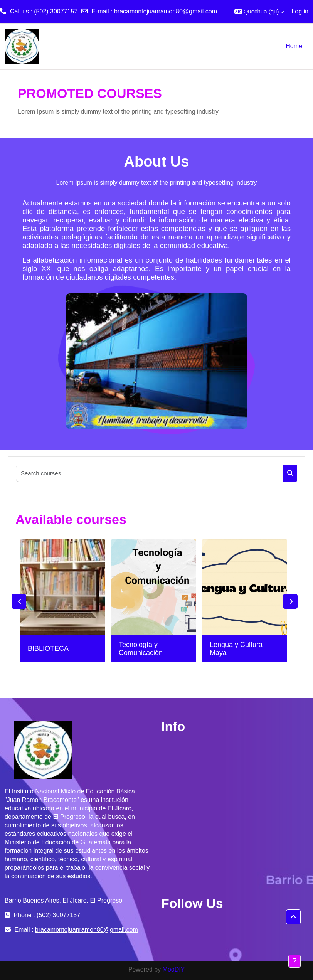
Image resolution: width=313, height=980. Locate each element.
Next (290, 601)
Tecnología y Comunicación (141, 649)
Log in (300, 11)
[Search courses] (150, 473)
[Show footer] (294, 961)
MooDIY (174, 969)
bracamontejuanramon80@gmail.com (166, 11)
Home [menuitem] (294, 46)
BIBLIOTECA (48, 648)
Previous (19, 601)
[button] (259, 12)
